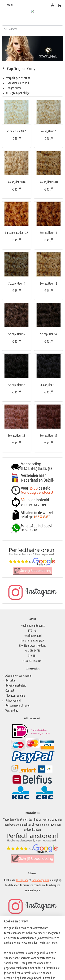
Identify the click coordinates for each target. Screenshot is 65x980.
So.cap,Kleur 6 (17, 334)
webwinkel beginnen (46, 968)
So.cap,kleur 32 (49, 435)
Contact (10, 690)
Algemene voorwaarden (19, 675)
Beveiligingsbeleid (16, 685)
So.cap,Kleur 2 (17, 385)
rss (36, 968)
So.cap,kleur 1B (49, 385)
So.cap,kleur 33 (16, 435)
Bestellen (11, 680)
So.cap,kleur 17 (49, 233)
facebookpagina (40, 880)
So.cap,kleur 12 (49, 283)
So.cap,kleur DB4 (49, 182)
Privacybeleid (13, 700)
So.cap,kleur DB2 (16, 182)
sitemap (30, 968)
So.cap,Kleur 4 (48, 334)
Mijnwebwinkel (34, 974)
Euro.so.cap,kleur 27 (16, 233)
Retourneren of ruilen (18, 705)
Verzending (12, 710)
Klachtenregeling (15, 695)
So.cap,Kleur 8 (17, 283)
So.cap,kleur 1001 (16, 131)
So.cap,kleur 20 (49, 131)
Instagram (22, 880)
